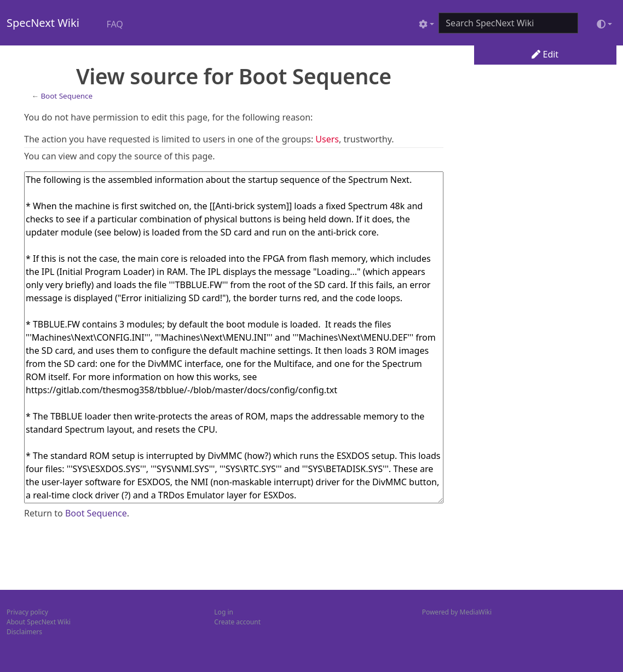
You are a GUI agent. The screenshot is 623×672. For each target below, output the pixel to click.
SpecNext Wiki (43, 23)
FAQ (114, 24)
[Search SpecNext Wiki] (508, 23)
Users (327, 139)
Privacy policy (27, 612)
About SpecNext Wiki (39, 622)
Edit (545, 54)
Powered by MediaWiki (457, 612)
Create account (237, 622)
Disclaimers (24, 632)
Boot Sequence (67, 96)
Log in (224, 612)
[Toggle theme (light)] (604, 24)
